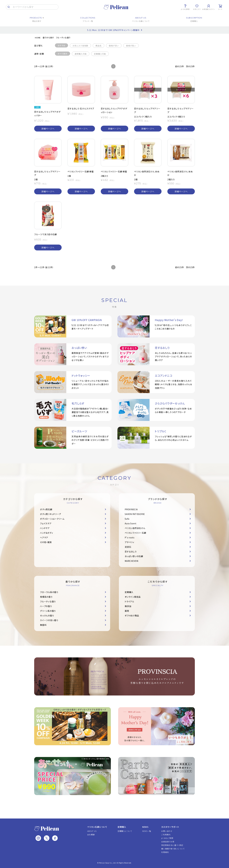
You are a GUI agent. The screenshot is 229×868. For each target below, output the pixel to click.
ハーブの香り (46, 606)
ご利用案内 (166, 835)
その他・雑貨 (46, 542)
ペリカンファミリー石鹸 (135, 533)
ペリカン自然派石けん (135, 528)
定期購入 (129, 592)
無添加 (128, 606)
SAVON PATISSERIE (135, 514)
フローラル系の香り (49, 592)
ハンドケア (45, 528)
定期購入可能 (100, 54)
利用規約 (165, 852)
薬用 (127, 611)
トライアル (129, 601)
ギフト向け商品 (132, 616)
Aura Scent (131, 523)
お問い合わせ (167, 831)
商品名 (99, 46)
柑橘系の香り (46, 597)
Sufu (127, 519)
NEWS (145, 827)
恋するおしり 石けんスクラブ (81, 109)
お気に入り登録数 (80, 46)
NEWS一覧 (147, 831)
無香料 (43, 625)
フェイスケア (46, 523)
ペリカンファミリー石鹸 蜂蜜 (81, 171)
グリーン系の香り (48, 611)
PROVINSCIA (131, 509)
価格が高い (131, 46)
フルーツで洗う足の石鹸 (45, 234)
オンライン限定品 (133, 597)
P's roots (130, 537)
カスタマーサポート (170, 827)
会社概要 (91, 835)
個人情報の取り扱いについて (173, 849)
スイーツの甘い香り (49, 620)
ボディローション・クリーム (52, 519)
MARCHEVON (132, 561)
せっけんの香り (47, 616)
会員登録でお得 (168, 842)
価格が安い (114, 46)
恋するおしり (131, 552)
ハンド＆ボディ (47, 533)
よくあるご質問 (167, 838)
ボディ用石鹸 (46, 509)
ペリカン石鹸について (97, 827)
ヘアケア (44, 537)
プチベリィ (130, 542)
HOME (38, 38)
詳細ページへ (48, 129)
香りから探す (48, 38)
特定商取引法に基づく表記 (172, 845)
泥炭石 (128, 547)
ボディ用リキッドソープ (50, 514)
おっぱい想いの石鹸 (134, 556)
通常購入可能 (81, 54)
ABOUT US (92, 831)
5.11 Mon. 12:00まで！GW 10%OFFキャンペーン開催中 (113, 30)
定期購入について (125, 831)
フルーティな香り (63, 38)
